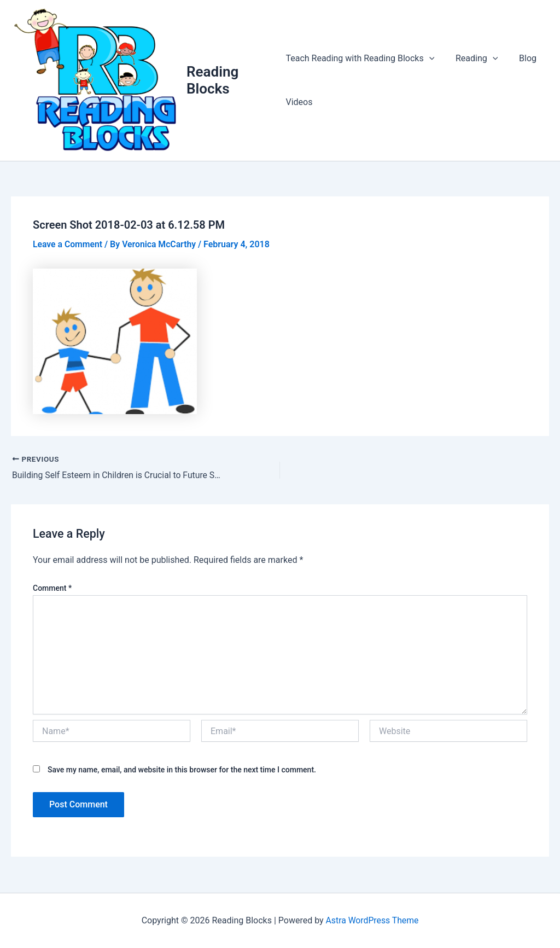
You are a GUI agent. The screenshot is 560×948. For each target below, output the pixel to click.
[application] (429, 59)
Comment (52, 589)
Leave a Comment (68, 245)
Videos (299, 103)
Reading (473, 59)
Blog (521, 59)
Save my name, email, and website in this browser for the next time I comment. (182, 770)
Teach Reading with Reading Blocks (360, 59)
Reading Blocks (214, 81)
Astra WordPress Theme (372, 920)
